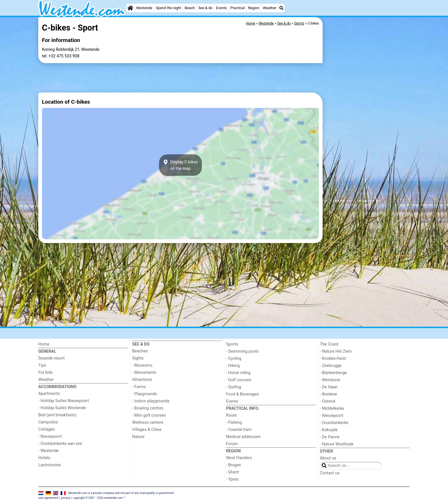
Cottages (47, 429)
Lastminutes (50, 465)
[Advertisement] (367, 148)
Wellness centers (148, 422)
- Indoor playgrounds (151, 401)
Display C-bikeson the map (181, 165)
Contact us (330, 473)
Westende (144, 8)
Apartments (49, 394)
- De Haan (329, 387)
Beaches (140, 351)
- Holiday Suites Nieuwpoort (64, 401)
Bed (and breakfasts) (57, 415)
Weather (270, 8)
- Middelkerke (332, 408)
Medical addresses (243, 437)
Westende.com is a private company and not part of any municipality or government (121, 493)
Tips (42, 365)
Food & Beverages (242, 394)
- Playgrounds (145, 394)
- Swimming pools (242, 351)
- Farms (139, 387)
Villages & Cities (147, 430)
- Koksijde (329, 430)
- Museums (142, 365)
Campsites (48, 422)
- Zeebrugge (331, 366)
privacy (66, 498)
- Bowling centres (148, 408)
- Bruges (233, 465)
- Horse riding (238, 373)
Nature (138, 437)
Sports (232, 344)
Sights (138, 358)
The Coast (329, 344)
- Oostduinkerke (334, 423)
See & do (205, 8)
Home (44, 344)
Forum (232, 444)
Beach (190, 8)
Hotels (44, 458)
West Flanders (239, 458)
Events (221, 8)
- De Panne (330, 437)
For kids (46, 373)
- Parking (234, 422)
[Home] (130, 8)
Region (254, 8)
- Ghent (233, 472)
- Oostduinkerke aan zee (60, 444)
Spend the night (168, 8)
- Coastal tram (239, 430)
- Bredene (329, 394)
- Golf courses (239, 380)
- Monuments (144, 373)
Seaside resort (51, 358)
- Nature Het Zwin (336, 351)
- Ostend (328, 401)
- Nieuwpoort (50, 436)
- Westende (48, 451)
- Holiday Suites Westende (62, 408)
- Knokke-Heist (333, 359)
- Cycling (234, 359)
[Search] (281, 8)
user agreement (48, 498)
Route (231, 415)
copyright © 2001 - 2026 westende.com (98, 498)
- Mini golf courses (149, 415)
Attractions (142, 380)
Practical (237, 8)
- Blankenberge (334, 373)
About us (328, 458)
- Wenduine (330, 380)
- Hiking (233, 366)
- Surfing (234, 387)
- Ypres (232, 479)
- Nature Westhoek (337, 444)
